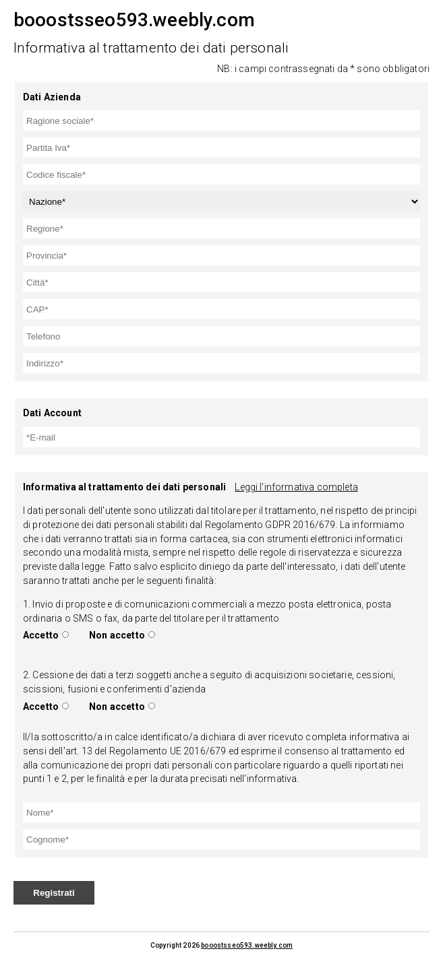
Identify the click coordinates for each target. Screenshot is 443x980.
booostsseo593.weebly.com (247, 945)
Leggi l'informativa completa (296, 487)
